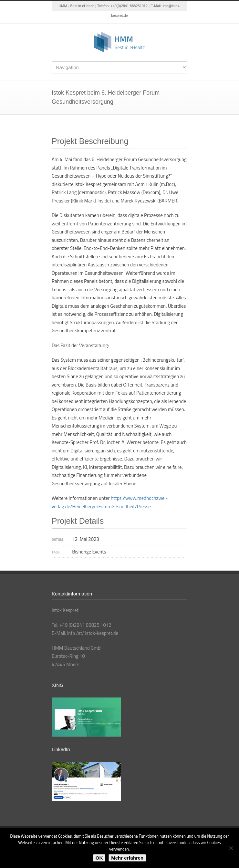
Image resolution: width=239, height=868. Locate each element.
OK (99, 858)
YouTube (126, 17)
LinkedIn (113, 17)
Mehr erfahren (127, 858)
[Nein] (231, 848)
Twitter (100, 17)
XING (139, 17)
